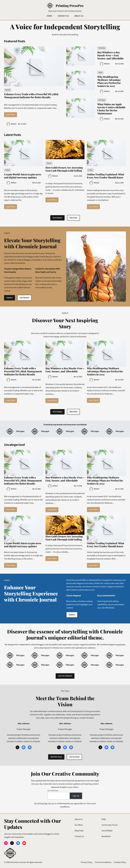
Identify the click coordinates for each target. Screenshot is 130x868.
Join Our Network (65, 676)
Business (8, 90)
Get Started (25, 298)
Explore (9, 298)
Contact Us (79, 836)
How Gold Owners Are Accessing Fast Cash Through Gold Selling (64, 169)
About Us (79, 819)
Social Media (107, 831)
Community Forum (110, 825)
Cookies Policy (120, 862)
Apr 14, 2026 (119, 64)
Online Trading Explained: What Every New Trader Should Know (106, 176)
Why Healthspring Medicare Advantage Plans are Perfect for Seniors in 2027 (109, 81)
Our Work (79, 825)
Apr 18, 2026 (22, 124)
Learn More (11, 115)
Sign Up (76, 796)
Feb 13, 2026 (36, 183)
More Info (73, 218)
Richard (14, 124)
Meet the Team (56, 757)
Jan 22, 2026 (78, 176)
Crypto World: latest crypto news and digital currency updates (23, 176)
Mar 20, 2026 (119, 119)
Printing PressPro (70, 6)
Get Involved (74, 757)
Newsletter (106, 836)
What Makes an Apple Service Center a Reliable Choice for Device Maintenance (111, 109)
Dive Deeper (57, 218)
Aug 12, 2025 (119, 183)
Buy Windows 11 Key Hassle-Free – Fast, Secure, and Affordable (110, 55)
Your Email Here (53, 791)
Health (100, 72)
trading (7, 170)
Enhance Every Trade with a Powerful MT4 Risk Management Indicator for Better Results (31, 96)
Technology (102, 48)
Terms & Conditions (103, 862)
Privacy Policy (87, 862)
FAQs (104, 819)
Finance (49, 163)
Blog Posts (79, 831)
